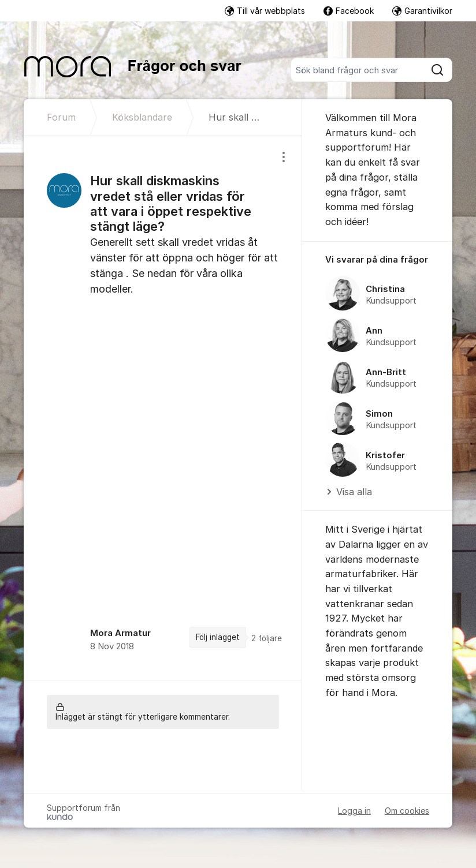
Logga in (354, 811)
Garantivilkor (422, 11)
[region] (163, 408)
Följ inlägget (218, 637)
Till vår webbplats (265, 11)
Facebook (349, 11)
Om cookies (407, 811)
